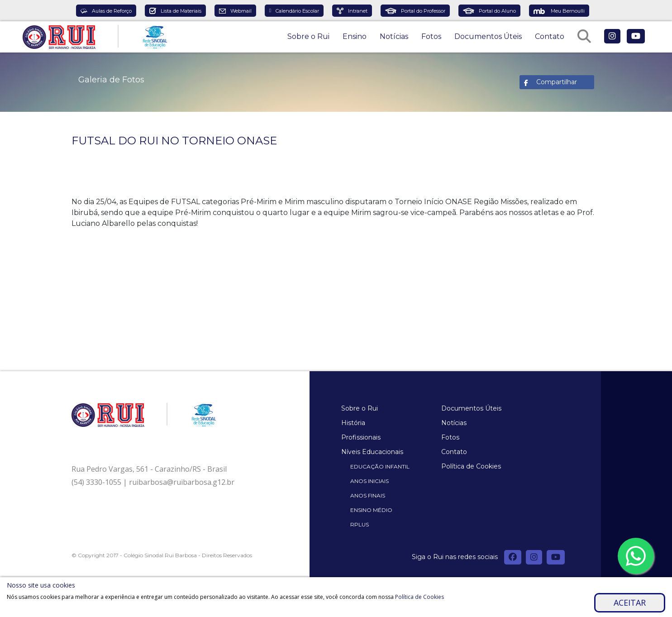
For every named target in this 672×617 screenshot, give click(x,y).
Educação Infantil (380, 466)
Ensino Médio (371, 510)
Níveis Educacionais (372, 452)
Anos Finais (368, 495)
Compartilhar (557, 82)
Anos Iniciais (369, 481)
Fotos (431, 36)
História (353, 423)
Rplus (360, 524)
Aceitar (630, 603)
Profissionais (361, 437)
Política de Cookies (471, 466)
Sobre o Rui (308, 36)
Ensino (355, 36)
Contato (550, 36)
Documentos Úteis (488, 36)
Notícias (394, 36)
